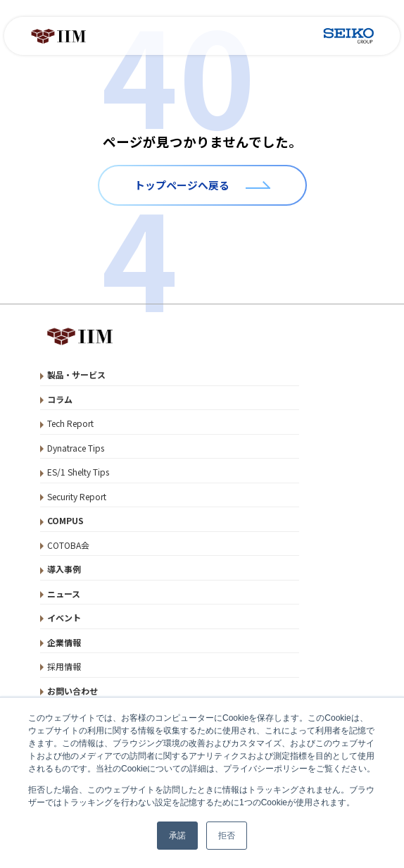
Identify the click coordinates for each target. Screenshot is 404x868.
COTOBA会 (68, 545)
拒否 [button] (227, 836)
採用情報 (64, 666)
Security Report (77, 496)
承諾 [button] (177, 836)
